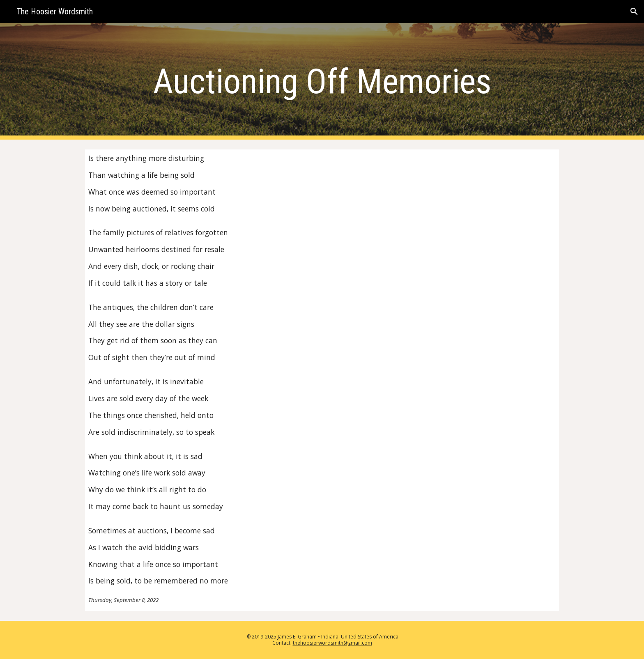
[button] (634, 11)
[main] (322, 82)
